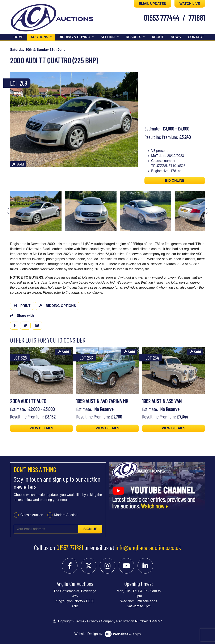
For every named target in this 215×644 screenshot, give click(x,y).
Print (22, 306)
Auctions (43, 37)
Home (18, 37)
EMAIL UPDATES (152, 4)
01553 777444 (161, 18)
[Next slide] (207, 211)
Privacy (93, 621)
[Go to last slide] (8, 211)
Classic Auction (32, 515)
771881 (197, 18)
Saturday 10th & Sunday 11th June (38, 50)
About (158, 37)
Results (134, 37)
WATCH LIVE (190, 4)
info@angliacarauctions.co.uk (148, 548)
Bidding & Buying (75, 37)
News (176, 37)
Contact (196, 37)
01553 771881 (70, 548)
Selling (109, 37)
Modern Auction (66, 515)
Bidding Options (57, 306)
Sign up (90, 529)
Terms (80, 621)
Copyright (63, 621)
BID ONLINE (175, 181)
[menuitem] (36, 211)
